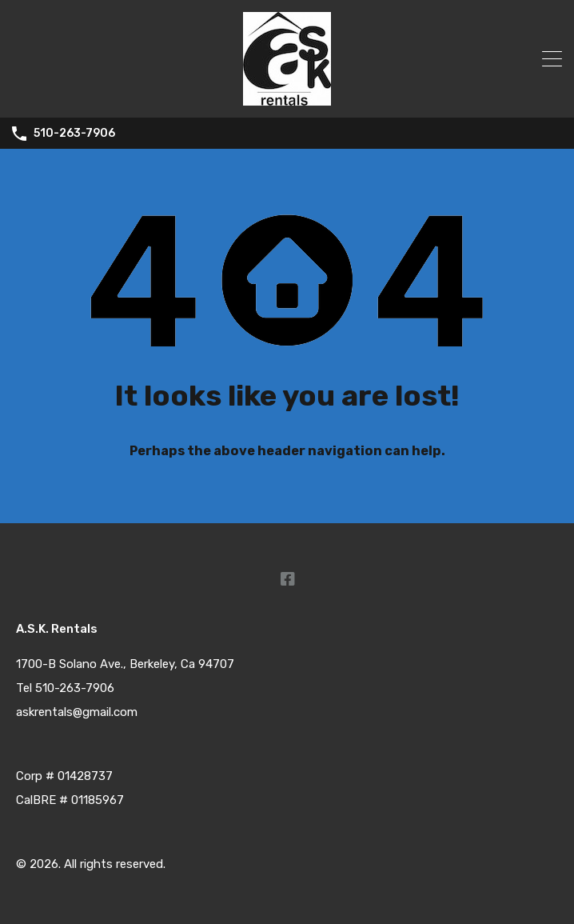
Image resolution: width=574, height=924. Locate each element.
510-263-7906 (74, 134)
